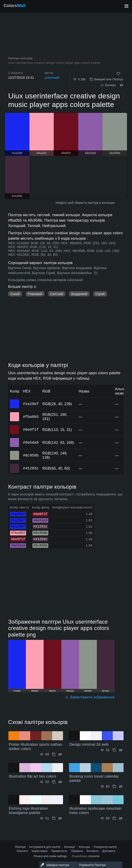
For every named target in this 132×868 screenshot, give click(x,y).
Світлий (57, 294)
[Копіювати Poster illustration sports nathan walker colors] (54, 754)
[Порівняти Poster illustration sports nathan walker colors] (60, 754)
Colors (15, 6)
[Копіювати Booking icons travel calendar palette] (114, 786)
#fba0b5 (31, 417)
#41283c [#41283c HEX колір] (15, 465)
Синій (15, 294)
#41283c (31, 468)
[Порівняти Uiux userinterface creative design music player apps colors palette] (121, 85)
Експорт (108, 85)
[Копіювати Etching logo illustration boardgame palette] (54, 818)
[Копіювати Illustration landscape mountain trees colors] (114, 818)
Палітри (20, 847)
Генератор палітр (105, 847)
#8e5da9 (31, 442)
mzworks (94, 856)
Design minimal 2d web (89, 744)
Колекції (70, 847)
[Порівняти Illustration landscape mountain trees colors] (121, 818)
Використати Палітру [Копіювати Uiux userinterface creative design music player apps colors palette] (106, 79)
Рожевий (35, 294)
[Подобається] (118, 74)
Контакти (93, 851)
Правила (77, 851)
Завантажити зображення (90, 697)
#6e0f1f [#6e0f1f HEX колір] (15, 426)
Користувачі (40, 851)
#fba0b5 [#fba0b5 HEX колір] (15, 414)
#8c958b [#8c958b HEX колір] (15, 452)
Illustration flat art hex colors (33, 776)
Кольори (84, 847)
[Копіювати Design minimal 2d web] (114, 750)
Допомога (109, 851)
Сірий (100, 294)
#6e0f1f (31, 430)
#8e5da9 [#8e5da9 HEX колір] (15, 439)
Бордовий (79, 294)
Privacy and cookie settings (50, 856)
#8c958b (31, 455)
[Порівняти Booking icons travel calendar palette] (121, 786)
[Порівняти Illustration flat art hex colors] (60, 782)
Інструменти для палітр (45, 847)
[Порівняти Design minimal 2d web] (121, 750)
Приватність (59, 851)
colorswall (52, 78)
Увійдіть (61, 203)
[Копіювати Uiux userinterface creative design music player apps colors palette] (96, 273)
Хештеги (22, 851)
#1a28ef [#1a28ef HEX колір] (15, 401)
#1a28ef (31, 404)
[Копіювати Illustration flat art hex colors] (54, 782)
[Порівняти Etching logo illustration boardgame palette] (60, 818)
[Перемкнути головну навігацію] (126, 6)
